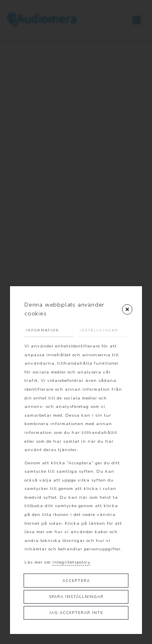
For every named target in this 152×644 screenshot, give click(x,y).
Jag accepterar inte (76, 613)
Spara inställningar (76, 597)
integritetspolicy (71, 562)
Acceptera (76, 581)
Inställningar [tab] (99, 330)
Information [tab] (42, 330)
